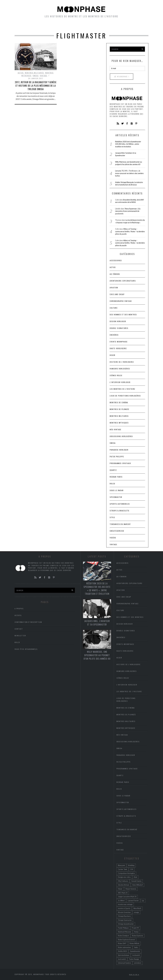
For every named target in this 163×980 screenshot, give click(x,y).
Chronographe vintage (121, 301)
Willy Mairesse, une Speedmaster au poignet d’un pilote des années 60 (97, 655)
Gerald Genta (136, 881)
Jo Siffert (121, 901)
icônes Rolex (116, 375)
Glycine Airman (124, 885)
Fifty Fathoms (123, 881)
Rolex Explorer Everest (126, 940)
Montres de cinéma (119, 402)
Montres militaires (34, 73)
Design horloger (118, 321)
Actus (21, 73)
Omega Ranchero (124, 916)
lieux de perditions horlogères (125, 396)
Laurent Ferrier (133, 901)
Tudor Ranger (134, 959)
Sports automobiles (120, 504)
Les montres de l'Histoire (122, 389)
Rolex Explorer (138, 936)
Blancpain (121, 865)
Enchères (114, 335)
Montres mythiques (119, 423)
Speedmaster (116, 497)
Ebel (135, 877)
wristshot (138, 963)
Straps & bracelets (120, 511)
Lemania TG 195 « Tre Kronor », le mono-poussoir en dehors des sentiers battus (129, 173)
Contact (19, 629)
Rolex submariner (124, 947)
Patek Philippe (117, 457)
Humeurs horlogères (93, 25)
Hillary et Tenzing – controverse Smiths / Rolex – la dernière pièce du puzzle (130, 231)
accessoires (116, 260)
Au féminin (115, 274)
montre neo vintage (125, 904)
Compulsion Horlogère (126, 873)
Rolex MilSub (134, 943)
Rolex (112, 484)
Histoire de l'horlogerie (122, 362)
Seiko (136, 947)
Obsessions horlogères (121, 436)
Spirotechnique (124, 955)
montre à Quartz (124, 908)
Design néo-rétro (124, 877)
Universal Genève (124, 963)
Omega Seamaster (125, 920)
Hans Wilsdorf (138, 885)
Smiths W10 (122, 951)
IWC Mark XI (123, 893)
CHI (132, 869)
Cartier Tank (123, 869)
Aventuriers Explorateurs (123, 281)
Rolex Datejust (123, 936)
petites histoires (62, 25)
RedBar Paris (116, 477)
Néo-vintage (116, 429)
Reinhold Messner (125, 932)
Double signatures (119, 328)
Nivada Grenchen (124, 912)
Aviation (114, 288)
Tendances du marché (120, 524)
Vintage (44, 76)
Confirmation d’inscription (28, 622)
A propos (138, 25)
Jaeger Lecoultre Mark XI (127, 897)
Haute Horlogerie (118, 348)
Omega (36, 76)
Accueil (25, 25)
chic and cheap (117, 294)
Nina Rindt (137, 908)
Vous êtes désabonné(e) (26, 649)
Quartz (113, 470)
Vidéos (113, 538)
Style (112, 517)
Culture (114, 308)
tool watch (122, 959)
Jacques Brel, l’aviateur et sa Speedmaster (97, 623)
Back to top (134, 975)
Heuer (120, 889)
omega (136, 912)
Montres (40, 25)
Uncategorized (117, 531)
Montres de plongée (119, 409)
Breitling (131, 865)
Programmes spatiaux (120, 463)
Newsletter (119, 25)
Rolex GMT (122, 943)
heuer (113, 355)
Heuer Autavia (131, 889)
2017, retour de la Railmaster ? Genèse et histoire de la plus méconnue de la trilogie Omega (36, 86)
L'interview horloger (120, 382)
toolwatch (136, 955)
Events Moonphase (119, 342)
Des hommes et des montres (123, 315)
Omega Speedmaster (126, 924)
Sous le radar (117, 490)
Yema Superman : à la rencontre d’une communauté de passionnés (128, 211)
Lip (143, 901)
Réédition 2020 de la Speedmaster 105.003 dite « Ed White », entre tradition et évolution (128, 144)
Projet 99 (135, 928)
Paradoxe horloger (119, 450)
